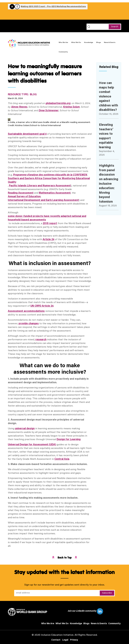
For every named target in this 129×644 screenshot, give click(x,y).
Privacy (74, 640)
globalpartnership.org (58, 103)
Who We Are (63, 43)
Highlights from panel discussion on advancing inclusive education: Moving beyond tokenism (109, 184)
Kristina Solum (71, 107)
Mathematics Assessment (55, 193)
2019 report (50, 224)
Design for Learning (69, 439)
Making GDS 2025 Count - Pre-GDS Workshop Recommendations (53, 7)
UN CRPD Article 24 (42, 306)
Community (63, 52)
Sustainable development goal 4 (27, 134)
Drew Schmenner (49, 111)
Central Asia (62, 459)
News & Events (110, 43)
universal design (25, 429)
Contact (56, 640)
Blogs (99, 43)
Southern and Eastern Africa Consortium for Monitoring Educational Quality (49, 180)
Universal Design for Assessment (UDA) (32, 445)
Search (115, 27)
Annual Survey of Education (24, 197)
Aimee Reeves (19, 107)
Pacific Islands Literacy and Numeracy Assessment (40, 186)
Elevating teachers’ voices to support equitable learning (106, 136)
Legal (65, 640)
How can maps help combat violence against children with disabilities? (108, 97)
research (41, 340)
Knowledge (89, 43)
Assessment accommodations (26, 311)
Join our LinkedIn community (85, 611)
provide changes (29, 324)
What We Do (76, 43)
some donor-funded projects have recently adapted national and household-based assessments (47, 218)
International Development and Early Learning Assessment (43, 200)
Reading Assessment (21, 193)
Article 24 (48, 240)
